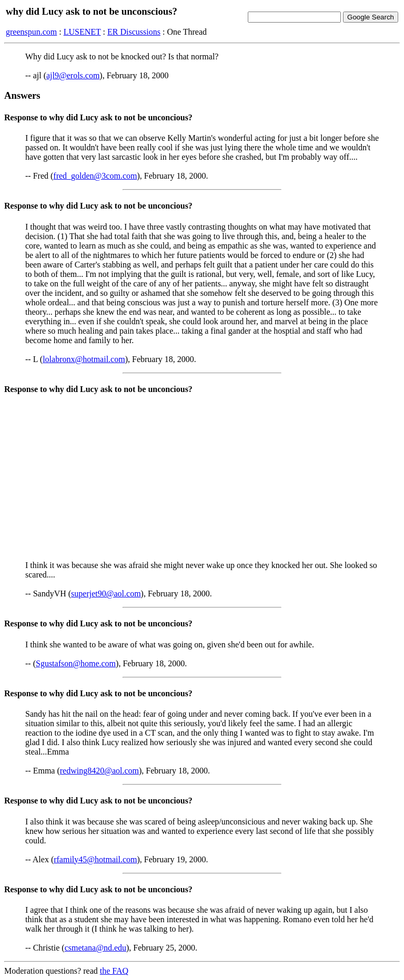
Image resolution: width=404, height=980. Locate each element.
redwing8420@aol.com (99, 771)
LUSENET (82, 32)
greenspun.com (31, 32)
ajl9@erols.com (73, 75)
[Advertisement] (202, 479)
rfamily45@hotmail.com (95, 859)
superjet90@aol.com (106, 594)
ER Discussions (134, 32)
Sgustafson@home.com (76, 663)
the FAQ (114, 971)
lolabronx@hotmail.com (84, 359)
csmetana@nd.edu (95, 948)
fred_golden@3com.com (95, 176)
